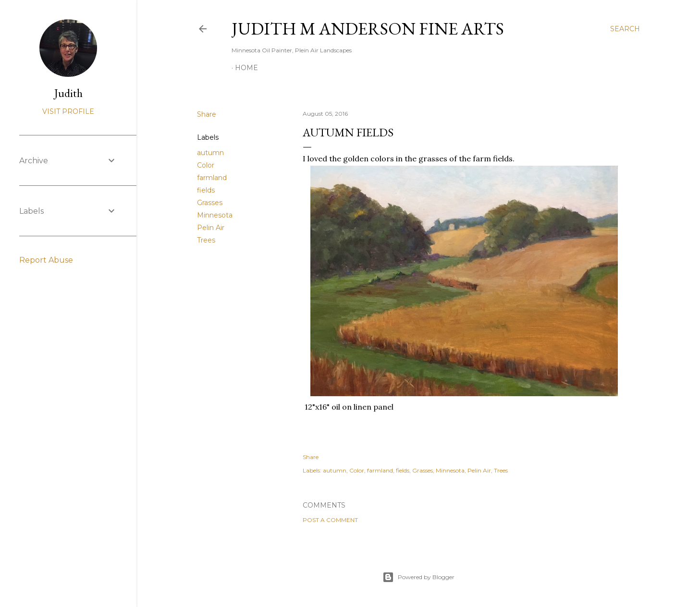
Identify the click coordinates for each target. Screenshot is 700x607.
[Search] (625, 29)
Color (206, 165)
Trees (206, 240)
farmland (212, 178)
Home (246, 68)
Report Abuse (46, 260)
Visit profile (68, 111)
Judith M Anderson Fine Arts (368, 29)
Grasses (210, 203)
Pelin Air (211, 228)
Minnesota (215, 215)
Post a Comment (330, 520)
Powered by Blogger (418, 577)
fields (206, 190)
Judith (68, 93)
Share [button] (207, 114)
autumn (210, 153)
